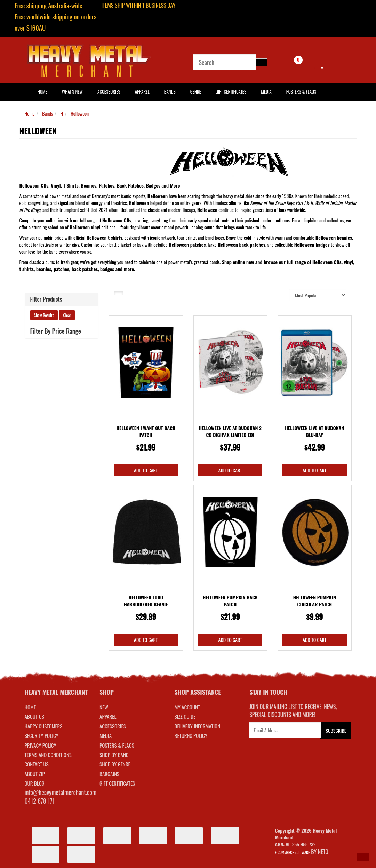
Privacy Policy (41, 745)
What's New (72, 91)
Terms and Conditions (48, 755)
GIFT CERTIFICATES (117, 783)
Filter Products (46, 300)
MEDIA (106, 735)
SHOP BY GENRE (115, 764)
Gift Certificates (231, 91)
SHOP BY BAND (114, 755)
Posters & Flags (301, 91)
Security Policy (42, 735)
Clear (67, 315)
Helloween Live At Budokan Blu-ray (314, 431)
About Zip (35, 774)
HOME (42, 91)
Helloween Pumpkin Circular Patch (315, 601)
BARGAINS (109, 774)
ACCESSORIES (113, 726)
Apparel (142, 91)
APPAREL (108, 716)
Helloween (80, 113)
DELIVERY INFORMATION (198, 726)
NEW (104, 707)
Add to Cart (146, 470)
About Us (34, 716)
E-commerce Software (293, 852)
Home (30, 113)
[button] (363, 857)
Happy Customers (44, 726)
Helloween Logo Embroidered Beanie (146, 601)
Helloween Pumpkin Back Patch (230, 601)
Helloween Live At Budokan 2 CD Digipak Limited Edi (230, 431)
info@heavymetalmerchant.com (61, 792)
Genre (196, 91)
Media (266, 91)
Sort (280, 295)
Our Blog (35, 783)
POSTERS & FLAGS (117, 745)
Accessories (109, 91)
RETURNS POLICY (191, 735)
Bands (170, 91)
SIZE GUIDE (185, 716)
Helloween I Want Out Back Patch (146, 431)
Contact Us (37, 764)
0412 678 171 (40, 801)
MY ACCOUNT (187, 707)
